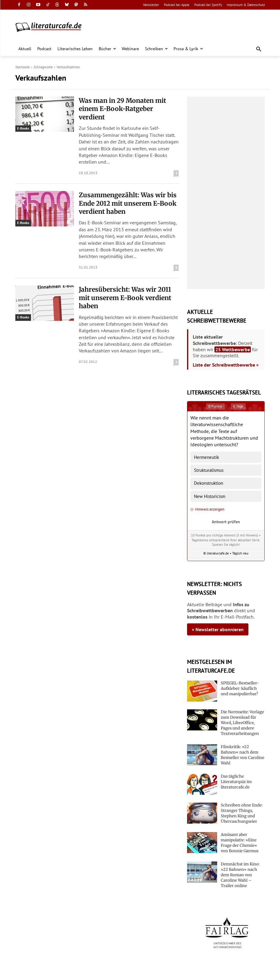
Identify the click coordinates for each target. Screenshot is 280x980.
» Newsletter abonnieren (218, 629)
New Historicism (210, 496)
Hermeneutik (206, 457)
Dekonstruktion (209, 483)
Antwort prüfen (226, 522)
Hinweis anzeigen (207, 509)
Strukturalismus (209, 470)
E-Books (23, 128)
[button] (258, 49)
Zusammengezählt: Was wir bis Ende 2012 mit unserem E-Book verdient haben (128, 191)
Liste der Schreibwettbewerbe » (226, 365)
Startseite (23, 67)
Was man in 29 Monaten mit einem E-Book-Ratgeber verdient (129, 103)
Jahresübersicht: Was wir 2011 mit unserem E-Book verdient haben (123, 278)
